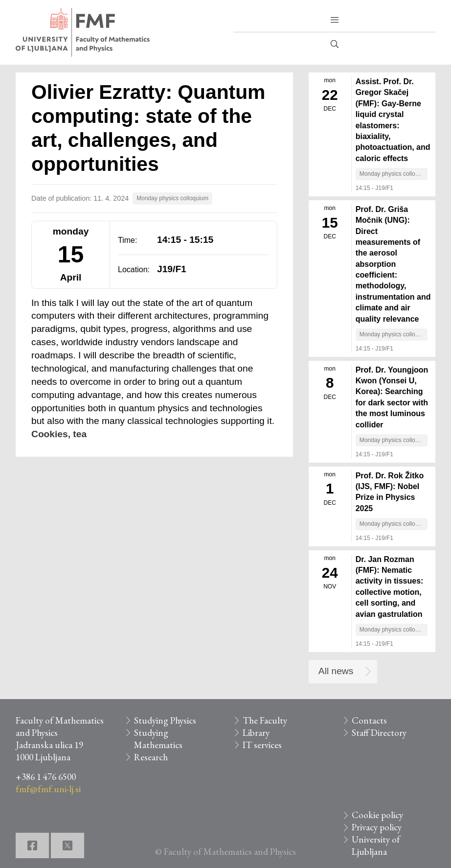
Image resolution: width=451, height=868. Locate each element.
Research (151, 757)
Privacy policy (377, 827)
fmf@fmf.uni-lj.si (48, 789)
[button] (335, 20)
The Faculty (265, 720)
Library (256, 733)
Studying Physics (165, 720)
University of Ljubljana (376, 845)
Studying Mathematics (158, 739)
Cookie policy (377, 815)
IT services (262, 745)
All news (336, 671)
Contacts (369, 720)
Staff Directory (379, 733)
